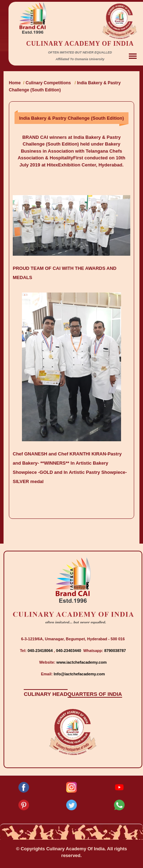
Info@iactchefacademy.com (79, 674)
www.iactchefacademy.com (81, 662)
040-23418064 (41, 651)
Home (15, 83)
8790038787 (114, 651)
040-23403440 (69, 651)
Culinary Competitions (49, 83)
